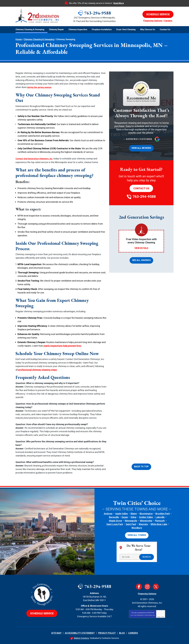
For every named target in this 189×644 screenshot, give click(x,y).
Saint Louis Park (115, 524)
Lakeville (160, 517)
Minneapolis (131, 521)
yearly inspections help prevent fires (62, 346)
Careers (168, 21)
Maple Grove (116, 521)
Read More (119, 3)
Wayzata (143, 524)
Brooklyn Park (163, 513)
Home (19, 39)
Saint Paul (131, 524)
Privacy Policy (140, 615)
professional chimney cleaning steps (37, 370)
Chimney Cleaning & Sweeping (39, 39)
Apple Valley (122, 513)
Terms (163, 616)
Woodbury (137, 528)
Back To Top (141, 467)
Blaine (134, 513)
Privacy (159, 616)
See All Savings (141, 260)
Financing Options (153, 21)
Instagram (147, 586)
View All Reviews (141, 148)
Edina (133, 517)
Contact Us (141, 188)
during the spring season (40, 87)
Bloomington (146, 513)
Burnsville (114, 517)
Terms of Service (149, 615)
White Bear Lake (159, 524)
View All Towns (137, 535)
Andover (108, 513)
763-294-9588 (98, 13)
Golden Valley (146, 517)
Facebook (139, 586)
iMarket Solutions (81, 638)
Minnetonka (146, 521)
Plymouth (160, 521)
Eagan (125, 517)
